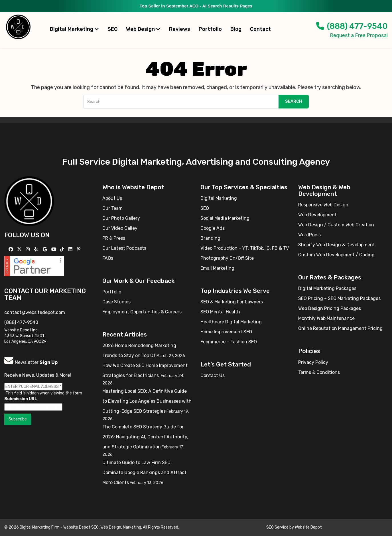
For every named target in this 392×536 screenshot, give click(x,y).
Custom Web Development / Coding (336, 255)
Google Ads (213, 228)
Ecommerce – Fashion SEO (229, 342)
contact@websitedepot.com (35, 312)
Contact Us (213, 375)
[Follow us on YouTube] (55, 249)
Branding (210, 238)
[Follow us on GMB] (46, 249)
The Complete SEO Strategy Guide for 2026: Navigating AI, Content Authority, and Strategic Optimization (145, 437)
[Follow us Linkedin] (71, 249)
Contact (260, 29)
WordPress (309, 235)
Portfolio (210, 29)
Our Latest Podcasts (124, 248)
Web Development (317, 215)
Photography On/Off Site (227, 258)
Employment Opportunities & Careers (142, 312)
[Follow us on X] (20, 249)
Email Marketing (217, 268)
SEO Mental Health (220, 312)
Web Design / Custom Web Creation (336, 225)
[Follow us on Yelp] (37, 249)
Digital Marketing (74, 29)
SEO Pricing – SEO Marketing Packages (339, 298)
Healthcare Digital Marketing (231, 322)
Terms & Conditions (319, 372)
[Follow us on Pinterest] (79, 249)
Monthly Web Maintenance (326, 318)
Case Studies (116, 302)
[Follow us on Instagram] (28, 249)
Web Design (143, 29)
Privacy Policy (313, 362)
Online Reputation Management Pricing (340, 328)
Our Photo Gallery (121, 218)
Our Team (112, 208)
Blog (236, 29)
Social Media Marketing (225, 218)
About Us (112, 198)
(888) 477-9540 (352, 26)
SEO (112, 29)
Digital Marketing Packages (327, 288)
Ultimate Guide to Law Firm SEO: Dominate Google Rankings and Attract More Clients (144, 472)
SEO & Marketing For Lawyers (232, 302)
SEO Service (277, 527)
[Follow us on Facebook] (12, 249)
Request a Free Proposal (359, 35)
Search (294, 101)
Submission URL (21, 399)
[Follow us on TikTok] (63, 249)
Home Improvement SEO (226, 332)
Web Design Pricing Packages (330, 308)
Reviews (180, 29)
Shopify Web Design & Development (337, 245)
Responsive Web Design (323, 205)
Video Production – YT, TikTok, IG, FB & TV (245, 248)
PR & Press (114, 238)
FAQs (108, 258)
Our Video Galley (120, 228)
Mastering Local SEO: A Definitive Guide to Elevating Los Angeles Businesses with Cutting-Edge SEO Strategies (147, 401)
